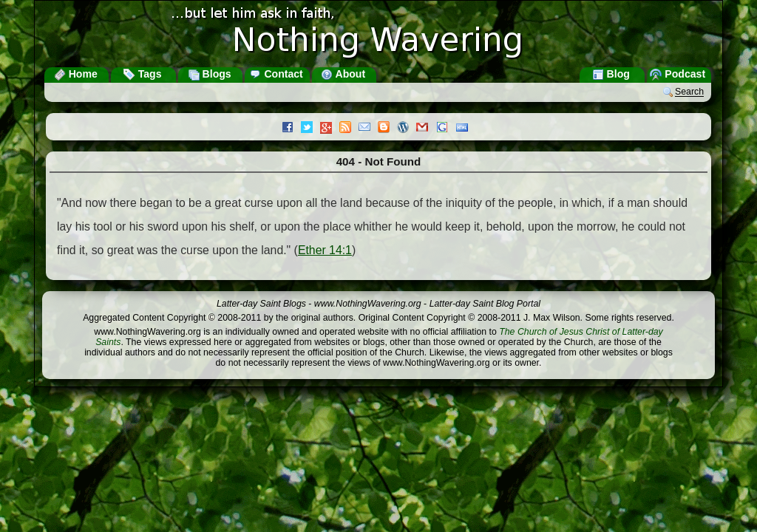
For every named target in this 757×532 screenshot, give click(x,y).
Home (76, 74)
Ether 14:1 (325, 250)
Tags (143, 74)
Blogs (210, 74)
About (343, 74)
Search (689, 92)
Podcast (678, 74)
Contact (276, 74)
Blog (611, 74)
